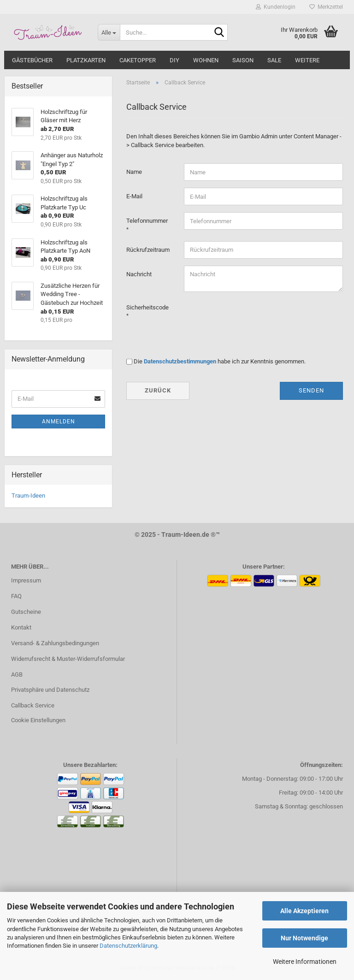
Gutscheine (26, 612)
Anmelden (59, 422)
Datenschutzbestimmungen (180, 361)
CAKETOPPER (138, 60)
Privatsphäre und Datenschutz (50, 690)
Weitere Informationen (305, 962)
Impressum (26, 580)
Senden (311, 390)
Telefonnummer (147, 221)
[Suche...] (109, 32)
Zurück (158, 390)
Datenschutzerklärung (128, 946)
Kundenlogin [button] (276, 7)
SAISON (243, 60)
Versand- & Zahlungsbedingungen (55, 643)
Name (134, 172)
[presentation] (254, 317)
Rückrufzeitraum (148, 250)
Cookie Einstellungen (38, 720)
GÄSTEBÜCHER (32, 60)
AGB (17, 674)
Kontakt (21, 627)
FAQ (16, 596)
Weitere (307, 60)
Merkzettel (326, 7)
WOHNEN (206, 60)
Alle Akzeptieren (304, 911)
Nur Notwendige (304, 938)
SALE (274, 60)
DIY (174, 60)
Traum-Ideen (28, 496)
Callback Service (33, 705)
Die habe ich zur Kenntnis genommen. (220, 361)
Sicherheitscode (147, 307)
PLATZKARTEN (86, 60)
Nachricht (139, 274)
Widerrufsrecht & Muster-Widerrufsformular (68, 659)
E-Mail (134, 196)
